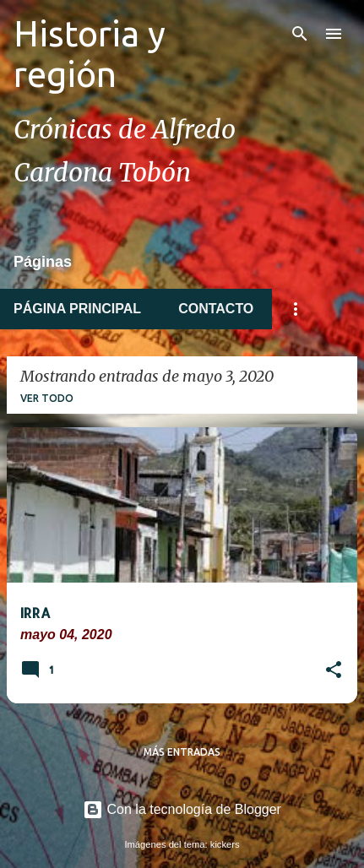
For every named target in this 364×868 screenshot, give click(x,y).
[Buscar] (300, 34)
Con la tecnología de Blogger (182, 809)
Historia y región (90, 54)
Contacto (216, 309)
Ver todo (47, 398)
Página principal (77, 309)
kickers (225, 844)
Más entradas (182, 752)
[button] (334, 671)
